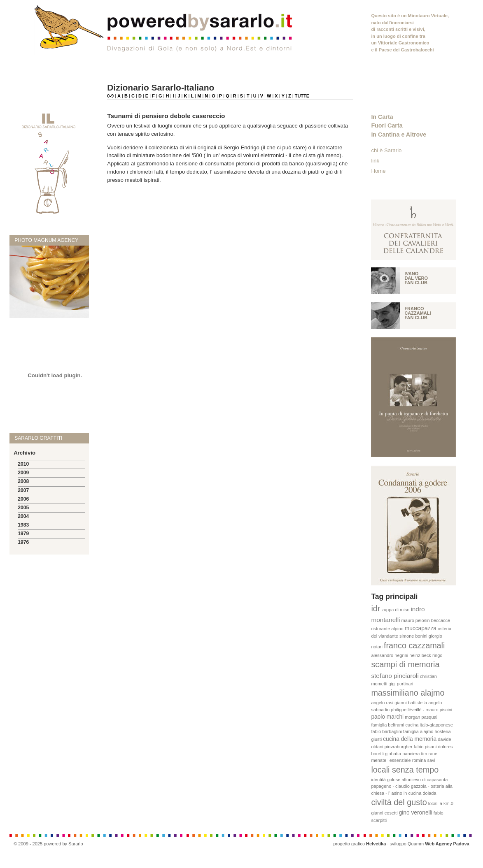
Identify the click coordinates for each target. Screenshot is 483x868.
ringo (437, 655)
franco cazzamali (414, 645)
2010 (23, 464)
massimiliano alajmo (408, 693)
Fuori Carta (387, 125)
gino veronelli (416, 813)
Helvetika (376, 844)
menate (379, 760)
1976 (23, 542)
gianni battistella (411, 703)
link (375, 161)
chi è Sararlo (386, 150)
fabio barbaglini (386, 731)
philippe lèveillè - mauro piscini (421, 710)
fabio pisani (425, 747)
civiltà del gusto (399, 802)
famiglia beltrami (387, 725)
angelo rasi (382, 703)
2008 (23, 481)
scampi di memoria (405, 664)
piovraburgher (399, 747)
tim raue (429, 754)
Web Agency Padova (447, 844)
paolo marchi (387, 717)
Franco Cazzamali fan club (418, 313)
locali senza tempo (405, 770)
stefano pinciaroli (395, 676)
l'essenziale (399, 760)
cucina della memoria (410, 739)
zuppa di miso (395, 610)
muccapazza (421, 628)
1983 (23, 525)
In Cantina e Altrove (399, 135)
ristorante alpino (387, 629)
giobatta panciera (402, 754)
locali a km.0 (441, 803)
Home (378, 171)
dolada (429, 793)
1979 (23, 534)
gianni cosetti (384, 813)
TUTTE (302, 96)
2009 (23, 473)
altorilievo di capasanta (425, 780)
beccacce (441, 620)
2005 (23, 508)
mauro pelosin (416, 620)
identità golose (386, 780)
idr (376, 608)
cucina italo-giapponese (429, 725)
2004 (23, 516)
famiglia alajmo (418, 731)
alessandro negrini (390, 655)
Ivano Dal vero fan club (416, 278)
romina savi (424, 760)
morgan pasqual (421, 717)
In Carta (382, 117)
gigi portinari (401, 684)
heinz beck (420, 655)
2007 (23, 490)
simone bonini (413, 636)
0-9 (110, 96)
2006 (23, 499)
